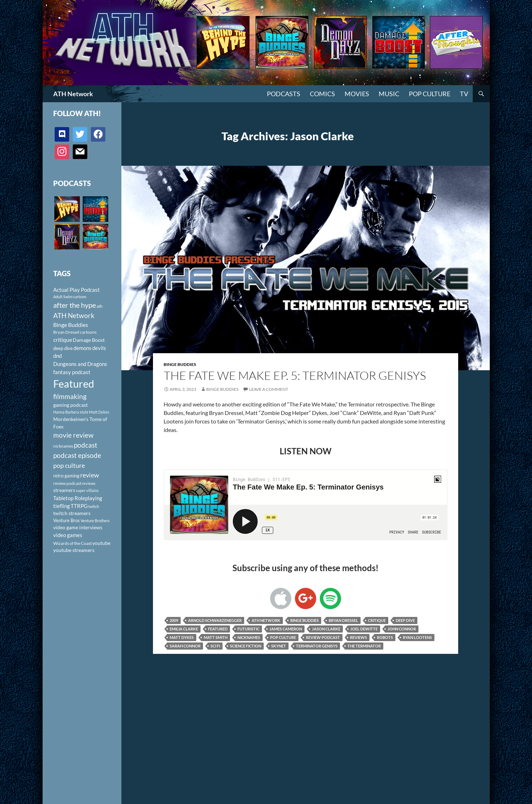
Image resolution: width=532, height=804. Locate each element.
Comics (322, 94)
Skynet (279, 646)
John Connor (402, 629)
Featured (218, 629)
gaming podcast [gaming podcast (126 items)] (70, 405)
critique (377, 620)
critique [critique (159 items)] (63, 340)
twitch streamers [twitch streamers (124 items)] (72, 513)
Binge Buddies (180, 364)
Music (389, 94)
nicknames (249, 637)
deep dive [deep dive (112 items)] (63, 348)
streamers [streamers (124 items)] (64, 490)
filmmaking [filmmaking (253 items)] (70, 396)
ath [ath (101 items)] (100, 306)
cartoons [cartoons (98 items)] (88, 332)
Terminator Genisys (317, 646)
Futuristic (248, 629)
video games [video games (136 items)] (68, 535)
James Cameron (286, 629)
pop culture (283, 637)
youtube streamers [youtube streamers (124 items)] (74, 550)
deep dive (405, 620)
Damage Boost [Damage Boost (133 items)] (89, 340)
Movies (357, 94)
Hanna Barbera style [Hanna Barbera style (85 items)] (71, 412)
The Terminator (364, 646)
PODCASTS (284, 94)
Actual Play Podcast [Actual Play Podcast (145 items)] (76, 290)
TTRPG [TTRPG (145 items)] (79, 506)
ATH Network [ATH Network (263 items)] (74, 315)
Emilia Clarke (184, 629)
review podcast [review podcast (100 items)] (67, 483)
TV (464, 94)
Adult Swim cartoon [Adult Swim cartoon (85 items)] (70, 297)
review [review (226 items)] (90, 475)
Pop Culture (430, 94)
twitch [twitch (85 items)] (94, 506)
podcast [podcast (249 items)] (86, 445)
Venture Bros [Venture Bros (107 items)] (67, 520)
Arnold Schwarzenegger (215, 620)
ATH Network (73, 94)
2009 (174, 620)
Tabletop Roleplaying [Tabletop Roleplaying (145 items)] (78, 498)
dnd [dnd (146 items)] (57, 356)
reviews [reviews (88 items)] (89, 483)
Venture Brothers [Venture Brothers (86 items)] (95, 521)
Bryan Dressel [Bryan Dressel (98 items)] (66, 332)
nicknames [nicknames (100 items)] (63, 446)
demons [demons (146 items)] (83, 348)
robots (385, 637)
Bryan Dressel (343, 620)
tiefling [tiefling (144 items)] (62, 506)
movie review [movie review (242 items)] (73, 435)
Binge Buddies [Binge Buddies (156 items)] (71, 325)
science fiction (246, 646)
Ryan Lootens (417, 637)
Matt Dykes (182, 637)
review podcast (323, 637)
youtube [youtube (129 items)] (101, 543)
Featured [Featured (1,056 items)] (74, 384)
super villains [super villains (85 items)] (87, 490)
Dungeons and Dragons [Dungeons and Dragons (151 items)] (80, 364)
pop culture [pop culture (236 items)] (69, 465)
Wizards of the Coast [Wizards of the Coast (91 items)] (72, 543)
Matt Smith (216, 637)
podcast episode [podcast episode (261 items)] (77, 455)
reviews (358, 637)
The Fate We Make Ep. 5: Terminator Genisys (295, 375)
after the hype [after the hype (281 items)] (75, 305)
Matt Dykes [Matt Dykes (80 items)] (99, 412)
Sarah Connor (185, 646)
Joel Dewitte (364, 629)
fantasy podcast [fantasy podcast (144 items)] (72, 372)
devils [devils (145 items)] (99, 348)
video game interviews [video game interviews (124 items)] (78, 527)
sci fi (215, 646)
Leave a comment (269, 389)
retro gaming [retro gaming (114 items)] (66, 476)
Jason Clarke (326, 629)
